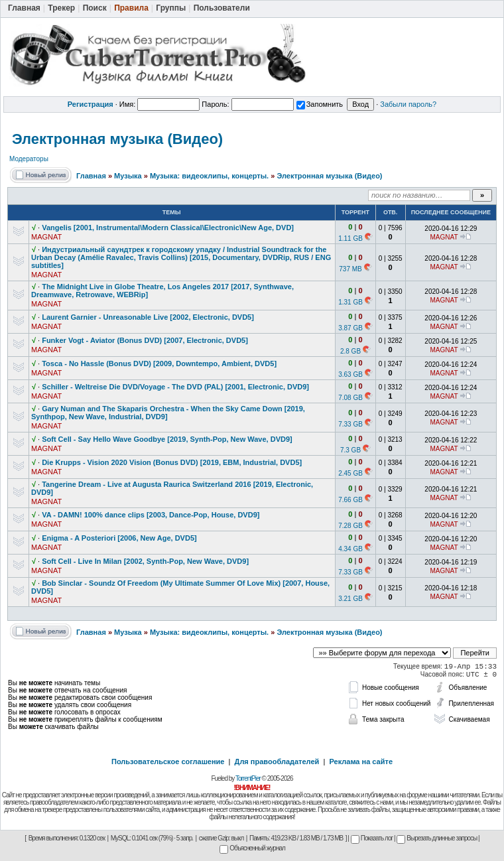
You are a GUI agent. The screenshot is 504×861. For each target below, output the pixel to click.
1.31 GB (350, 302)
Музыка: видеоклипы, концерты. (209, 176)
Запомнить (320, 104)
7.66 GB (350, 500)
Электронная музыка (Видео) (117, 139)
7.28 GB (350, 526)
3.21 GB (350, 599)
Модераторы (29, 159)
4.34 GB (350, 549)
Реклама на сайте (361, 762)
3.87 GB (350, 328)
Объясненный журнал (252, 848)
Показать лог (372, 838)
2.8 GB (350, 351)
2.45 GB (350, 473)
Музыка (128, 176)
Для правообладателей (277, 762)
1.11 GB (350, 238)
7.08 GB (350, 398)
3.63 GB (350, 374)
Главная (91, 176)
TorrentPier (248, 778)
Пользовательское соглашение (168, 762)
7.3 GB (350, 450)
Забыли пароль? (408, 104)
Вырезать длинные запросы (437, 838)
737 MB (350, 269)
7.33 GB (350, 424)
